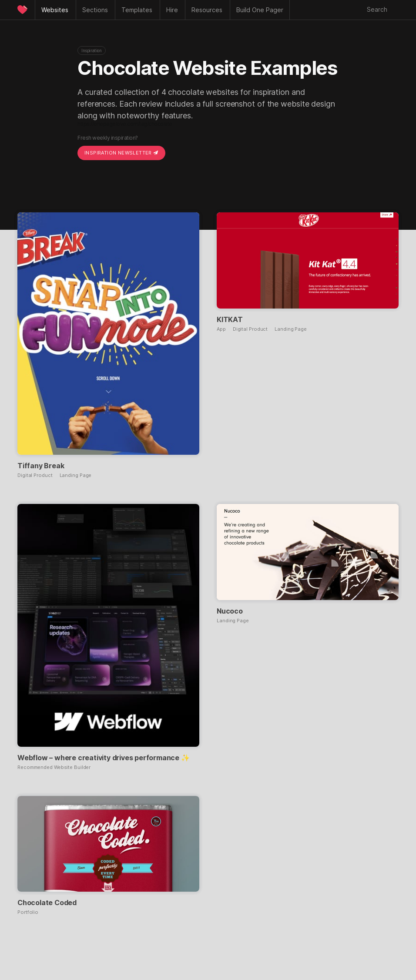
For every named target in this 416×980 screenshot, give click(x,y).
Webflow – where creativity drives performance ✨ (104, 758)
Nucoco (230, 611)
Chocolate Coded (47, 903)
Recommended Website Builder (54, 767)
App (221, 329)
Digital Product (35, 475)
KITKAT (230, 319)
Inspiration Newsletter (121, 153)
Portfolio (28, 912)
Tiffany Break (41, 466)
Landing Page (76, 475)
